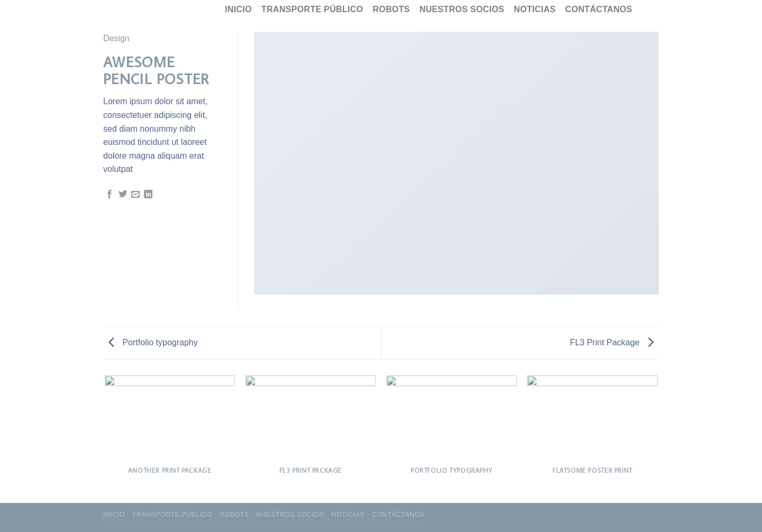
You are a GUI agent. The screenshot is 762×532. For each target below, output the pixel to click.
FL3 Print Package (612, 342)
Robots (391, 9)
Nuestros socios (462, 9)
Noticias (535, 9)
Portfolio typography (153, 342)
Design (116, 38)
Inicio (238, 9)
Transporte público (312, 9)
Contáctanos (599, 9)
